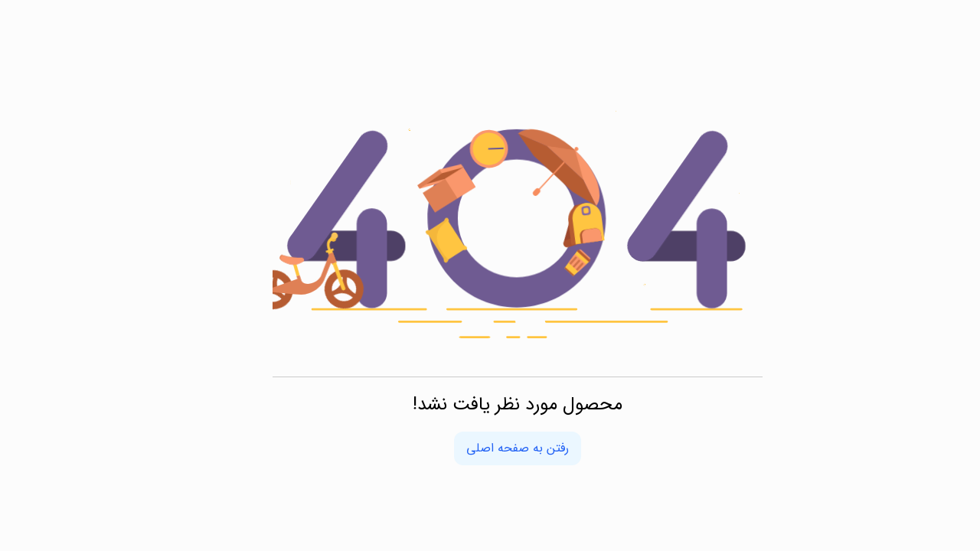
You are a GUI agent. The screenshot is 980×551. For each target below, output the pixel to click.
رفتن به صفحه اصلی (490, 448)
